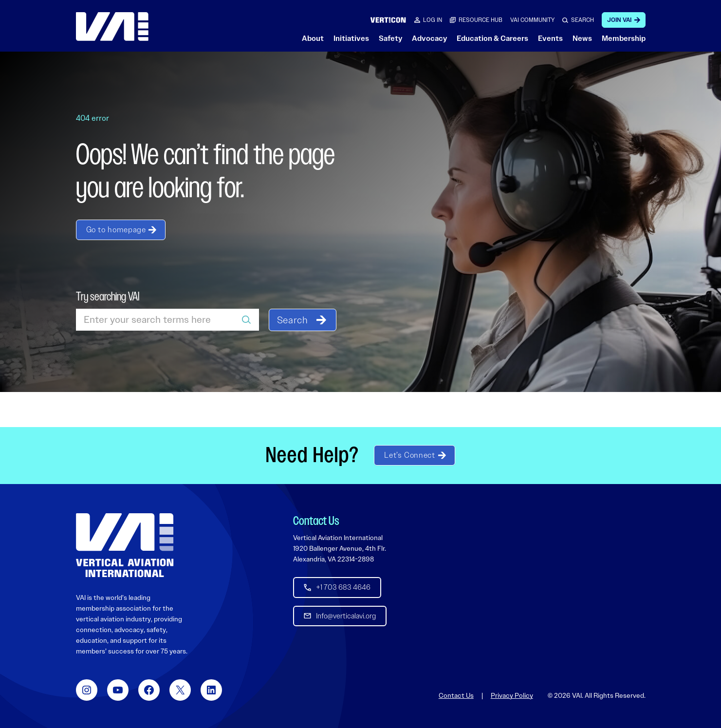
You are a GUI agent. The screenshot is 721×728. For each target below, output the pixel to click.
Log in (433, 20)
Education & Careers (492, 38)
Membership (624, 38)
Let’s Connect (409, 455)
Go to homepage (116, 230)
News (582, 38)
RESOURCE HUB (481, 20)
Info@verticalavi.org (346, 616)
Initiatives (351, 38)
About (313, 38)
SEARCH (582, 20)
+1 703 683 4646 (343, 587)
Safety (390, 38)
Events (550, 38)
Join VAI (619, 20)
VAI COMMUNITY (532, 20)
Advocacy (429, 38)
